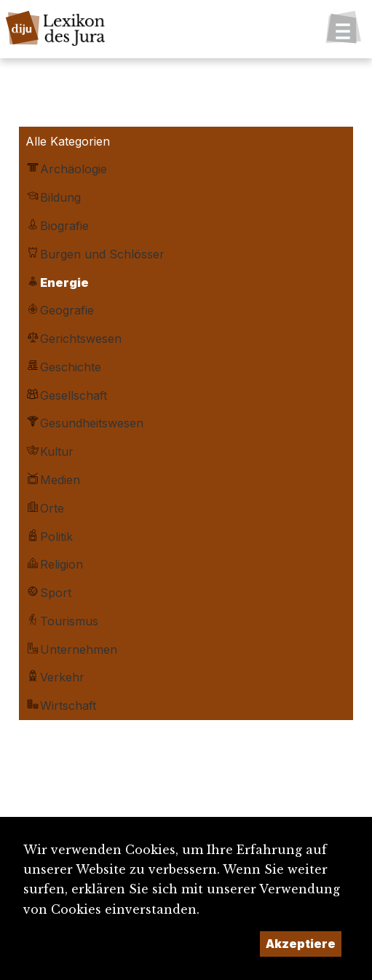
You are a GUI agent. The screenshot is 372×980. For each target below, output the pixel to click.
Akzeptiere (301, 944)
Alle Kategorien (68, 141)
